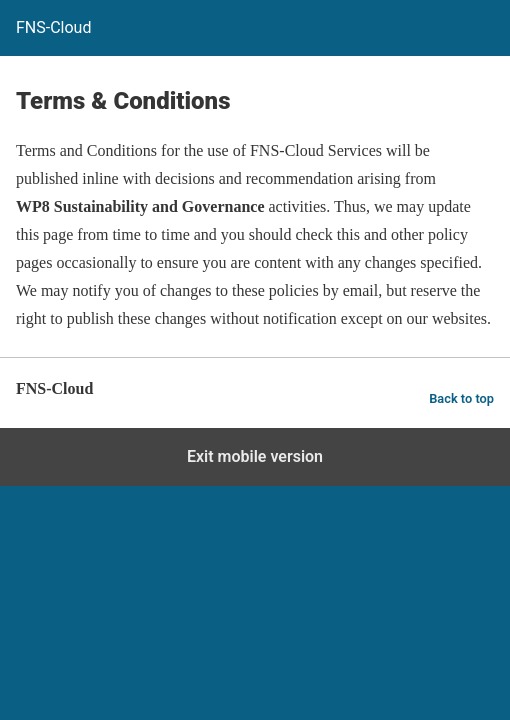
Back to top (461, 398)
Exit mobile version (255, 456)
